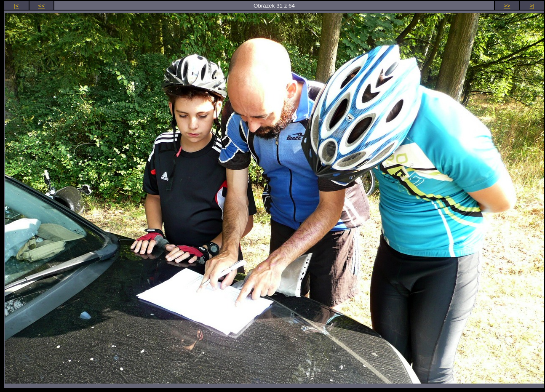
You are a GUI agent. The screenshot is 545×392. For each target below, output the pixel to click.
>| (532, 6)
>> (507, 6)
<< (42, 6)
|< (16, 6)
